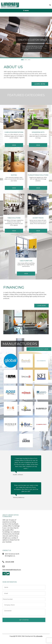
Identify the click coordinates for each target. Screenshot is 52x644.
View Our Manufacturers (39, 349)
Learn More (40, 84)
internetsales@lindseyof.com (12, 570)
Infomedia (39, 636)
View (14, 145)
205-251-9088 (10, 562)
